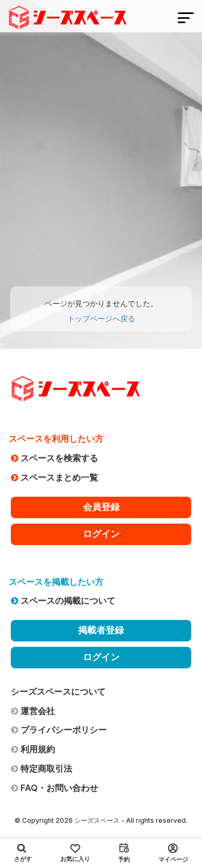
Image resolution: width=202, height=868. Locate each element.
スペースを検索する (54, 458)
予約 (124, 853)
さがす (23, 853)
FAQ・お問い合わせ (54, 788)
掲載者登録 (101, 630)
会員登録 (101, 507)
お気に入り (75, 853)
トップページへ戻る (101, 318)
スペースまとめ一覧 (54, 477)
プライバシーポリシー (59, 730)
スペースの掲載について (63, 601)
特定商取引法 (41, 768)
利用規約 (33, 749)
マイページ (173, 853)
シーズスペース (97, 820)
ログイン (101, 534)
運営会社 (33, 711)
